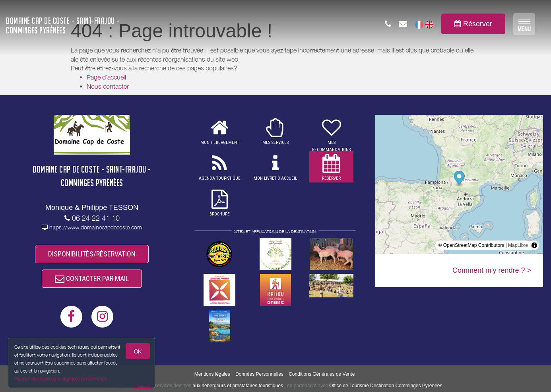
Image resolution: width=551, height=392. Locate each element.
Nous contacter (108, 86)
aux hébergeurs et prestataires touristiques (238, 386)
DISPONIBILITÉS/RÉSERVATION (92, 254)
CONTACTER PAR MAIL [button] (92, 278)
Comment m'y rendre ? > (492, 270)
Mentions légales (212, 374)
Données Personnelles (259, 374)
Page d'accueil (106, 77)
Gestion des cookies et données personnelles (60, 379)
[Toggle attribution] (534, 245)
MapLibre (518, 245)
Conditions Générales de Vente (322, 374)
